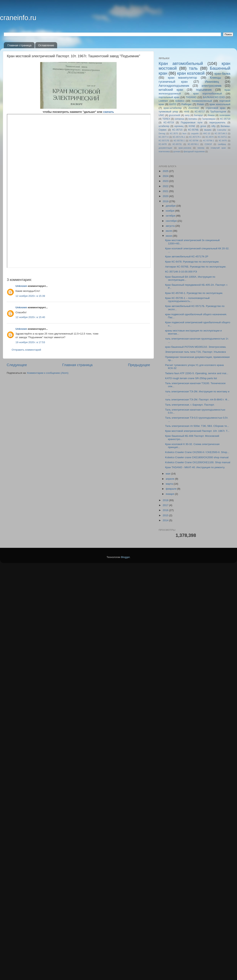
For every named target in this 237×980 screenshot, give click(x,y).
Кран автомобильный (181, 63)
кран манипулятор (183, 78)
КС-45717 (200, 112)
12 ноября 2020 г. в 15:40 (30, 317)
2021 (166, 191)
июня (169, 236)
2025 (166, 171)
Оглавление (46, 45)
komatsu (193, 119)
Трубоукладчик (218, 112)
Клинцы (216, 78)
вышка (208, 130)
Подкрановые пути (192, 123)
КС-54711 (222, 137)
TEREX (166, 119)
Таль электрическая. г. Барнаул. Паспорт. (190, 405)
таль (193, 68)
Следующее (17, 365)
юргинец (179, 126)
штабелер (164, 126)
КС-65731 (177, 144)
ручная (177, 151)
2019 (166, 201)
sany (187, 115)
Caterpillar (222, 130)
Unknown (21, 286)
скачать (108, 112)
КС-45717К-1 (195, 137)
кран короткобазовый (208, 94)
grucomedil (174, 115)
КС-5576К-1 (209, 141)
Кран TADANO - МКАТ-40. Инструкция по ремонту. (195, 467)
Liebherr (163, 101)
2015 (166, 515)
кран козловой (191, 73)
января (170, 494)
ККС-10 (207, 133)
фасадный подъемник (194, 151)
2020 (166, 196)
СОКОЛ (208, 144)
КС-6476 (223, 141)
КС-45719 (169, 123)
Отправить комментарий (26, 350)
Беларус (199, 115)
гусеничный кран (173, 82)
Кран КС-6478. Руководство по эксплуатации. (192, 262)
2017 (166, 505)
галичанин (225, 115)
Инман (211, 115)
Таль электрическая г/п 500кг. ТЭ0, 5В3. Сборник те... (197, 426)
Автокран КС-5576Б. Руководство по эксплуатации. (196, 267)
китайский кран (171, 90)
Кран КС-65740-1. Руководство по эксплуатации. (194, 293)
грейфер (222, 144)
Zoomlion (194, 108)
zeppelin (195, 133)
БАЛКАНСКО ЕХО (214, 97)
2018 (166, 500)
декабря (171, 206)
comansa (179, 119)
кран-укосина (185, 148)
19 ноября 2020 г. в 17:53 (30, 342)
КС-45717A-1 (179, 137)
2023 (166, 181)
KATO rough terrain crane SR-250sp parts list (191, 378)
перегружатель (217, 123)
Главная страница (19, 45)
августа (170, 226)
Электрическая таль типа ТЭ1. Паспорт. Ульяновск (196, 352)
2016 (166, 510)
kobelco (180, 101)
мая (168, 474)
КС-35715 (177, 130)
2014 (166, 520)
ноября (170, 211)
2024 (166, 176)
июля (169, 231)
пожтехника (164, 151)
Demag (162, 133)
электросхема (211, 86)
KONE (192, 126)
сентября (172, 221)
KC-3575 (174, 133)
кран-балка (222, 74)
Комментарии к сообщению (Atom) (48, 373)
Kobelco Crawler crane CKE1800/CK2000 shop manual (197, 457)
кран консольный (220, 104)
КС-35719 (225, 119)
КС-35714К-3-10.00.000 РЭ (181, 272)
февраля (171, 489)
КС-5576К (194, 141)
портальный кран (169, 97)
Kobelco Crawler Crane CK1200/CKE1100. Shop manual (198, 462)
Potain (200, 104)
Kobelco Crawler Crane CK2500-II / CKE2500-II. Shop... (197, 452)
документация (165, 148)
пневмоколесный (202, 101)
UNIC (162, 115)
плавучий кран (218, 148)
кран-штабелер (173, 108)
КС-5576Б (193, 130)
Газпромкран (209, 119)
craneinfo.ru (18, 18)
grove (203, 126)
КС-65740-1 (193, 144)
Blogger (125, 970)
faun (185, 133)
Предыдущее (139, 365)
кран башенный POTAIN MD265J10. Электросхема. (196, 347)
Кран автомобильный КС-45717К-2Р (187, 256)
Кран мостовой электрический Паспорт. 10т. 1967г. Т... (197, 431)
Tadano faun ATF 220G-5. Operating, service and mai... (197, 373)
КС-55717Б (164, 141)
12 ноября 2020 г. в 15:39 (30, 296)
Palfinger (186, 104)
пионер (201, 148)
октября (171, 216)
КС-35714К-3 (221, 133)
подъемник (204, 90)
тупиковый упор (168, 112)
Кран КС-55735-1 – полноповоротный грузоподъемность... (187, 300)
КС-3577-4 (164, 137)
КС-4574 (210, 137)
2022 (166, 186)
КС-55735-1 (179, 141)
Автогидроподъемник (174, 86)
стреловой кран (215, 108)
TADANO (191, 97)
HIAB (187, 112)
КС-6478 (163, 144)
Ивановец (212, 82)
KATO (173, 104)
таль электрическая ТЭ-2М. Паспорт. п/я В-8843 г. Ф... (197, 400)
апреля (170, 479)
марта (170, 484)
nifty (213, 126)
